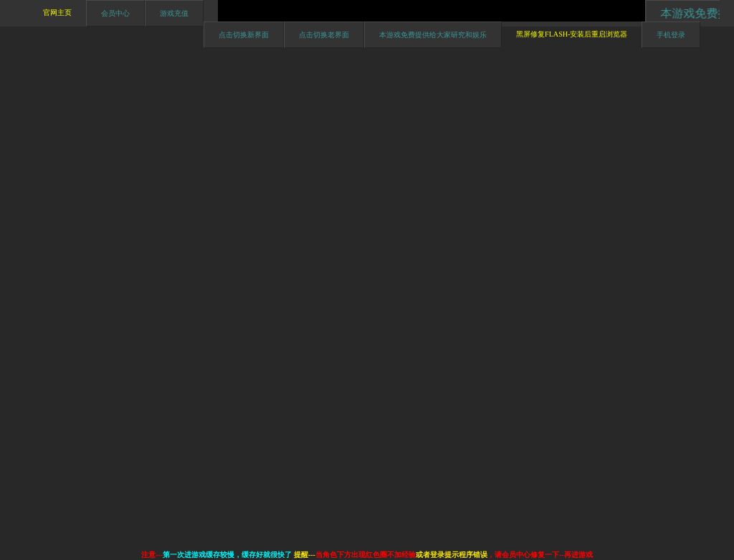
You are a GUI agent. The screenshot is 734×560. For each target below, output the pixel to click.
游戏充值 (174, 13)
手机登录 (671, 35)
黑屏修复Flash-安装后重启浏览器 (572, 34)
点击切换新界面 (244, 35)
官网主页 (57, 13)
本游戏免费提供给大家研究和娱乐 (433, 35)
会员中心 (115, 13)
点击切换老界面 (324, 35)
